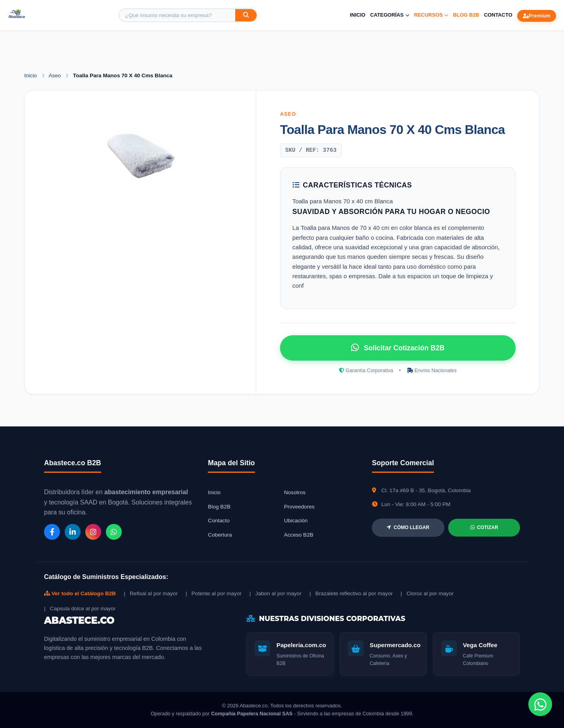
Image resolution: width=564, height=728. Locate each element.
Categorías (389, 15)
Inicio (358, 15)
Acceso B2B (299, 535)
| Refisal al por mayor (151, 593)
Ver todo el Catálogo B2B (80, 593)
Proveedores (299, 507)
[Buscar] (246, 15)
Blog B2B (466, 15)
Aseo (56, 75)
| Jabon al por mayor (275, 593)
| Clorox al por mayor (427, 593)
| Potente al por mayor (214, 593)
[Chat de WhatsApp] (540, 704)
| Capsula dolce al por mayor (80, 609)
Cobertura (220, 535)
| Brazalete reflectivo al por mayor (351, 593)
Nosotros (295, 492)
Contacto (498, 15)
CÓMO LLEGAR (408, 527)
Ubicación (296, 521)
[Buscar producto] (177, 15)
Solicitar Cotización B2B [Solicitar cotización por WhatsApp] (398, 348)
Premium (537, 16)
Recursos (431, 15)
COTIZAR (484, 527)
